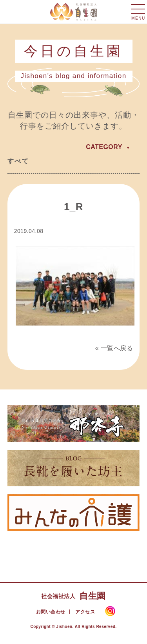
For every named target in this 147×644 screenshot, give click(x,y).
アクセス (85, 612)
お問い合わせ (51, 612)
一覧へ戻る (117, 348)
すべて (18, 161)
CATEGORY (104, 147)
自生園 (73, 596)
